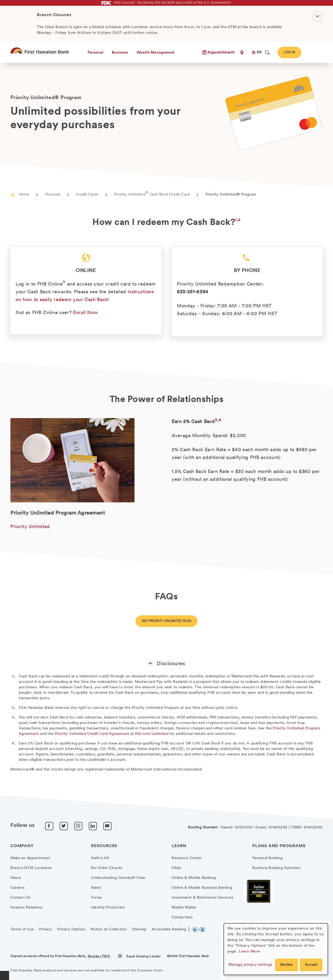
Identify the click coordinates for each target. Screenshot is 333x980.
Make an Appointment (30, 858)
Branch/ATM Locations (31, 868)
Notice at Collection (109, 929)
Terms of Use (22, 929)
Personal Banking (268, 858)
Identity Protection (108, 908)
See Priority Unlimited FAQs (167, 621)
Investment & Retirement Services (202, 898)
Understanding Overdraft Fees (118, 878)
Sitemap (139, 929)
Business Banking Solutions (276, 868)
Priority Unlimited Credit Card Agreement (92, 734)
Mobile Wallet (184, 908)
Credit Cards (87, 195)
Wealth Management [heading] (156, 53)
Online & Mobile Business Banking (202, 888)
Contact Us (20, 898)
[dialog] (276, 949)
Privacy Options (71, 929)
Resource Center (187, 858)
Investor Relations (26, 908)
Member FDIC (99, 956)
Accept (311, 965)
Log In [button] (289, 53)
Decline (286, 965)
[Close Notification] (317, 16)
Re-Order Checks (107, 868)
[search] (267, 53)
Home (24, 195)
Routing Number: (203, 828)
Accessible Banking (169, 929)
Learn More (249, 952)
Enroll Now (86, 313)
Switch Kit (100, 858)
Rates (96, 888)
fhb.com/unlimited (152, 734)
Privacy (46, 929)
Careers (17, 888)
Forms (97, 898)
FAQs (176, 868)
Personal (53, 195)
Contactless (182, 917)
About (16, 878)
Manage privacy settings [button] (250, 965)
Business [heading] (120, 53)
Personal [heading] (96, 53)
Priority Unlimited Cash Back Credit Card (152, 195)
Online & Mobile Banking (194, 878)
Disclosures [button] (171, 664)
